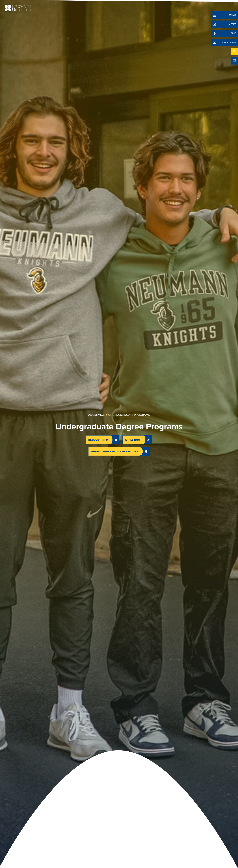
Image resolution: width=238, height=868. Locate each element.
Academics (96, 415)
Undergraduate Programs (129, 415)
